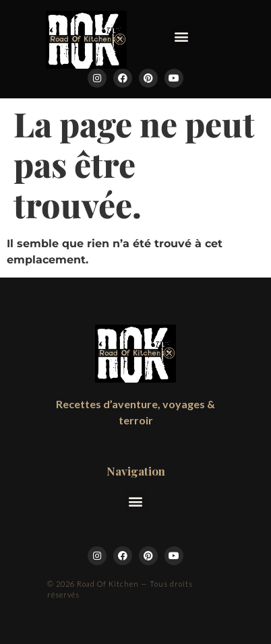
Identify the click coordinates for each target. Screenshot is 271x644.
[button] (182, 36)
